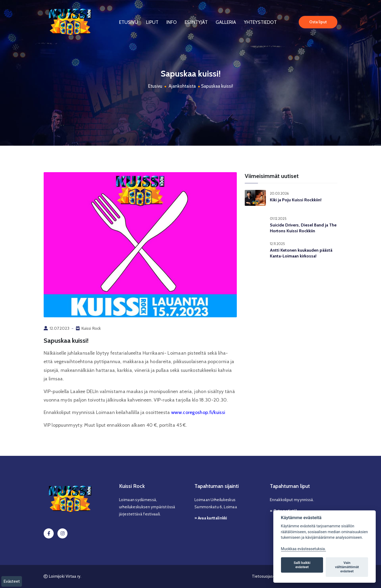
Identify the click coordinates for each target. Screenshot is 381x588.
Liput (152, 22)
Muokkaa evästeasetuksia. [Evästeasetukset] (303, 549)
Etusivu (129, 22)
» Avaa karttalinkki (211, 518)
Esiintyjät (196, 22)
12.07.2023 (59, 328)
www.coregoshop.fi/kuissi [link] (198, 412)
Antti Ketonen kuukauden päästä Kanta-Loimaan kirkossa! (301, 253)
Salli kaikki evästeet (302, 565)
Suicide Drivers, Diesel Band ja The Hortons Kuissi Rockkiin (303, 228)
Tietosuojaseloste (268, 576)
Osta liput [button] (318, 22)
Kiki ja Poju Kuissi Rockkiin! (296, 200)
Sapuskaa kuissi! (217, 86)
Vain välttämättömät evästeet (347, 567)
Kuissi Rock (91, 328)
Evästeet (12, 581)
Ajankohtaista (182, 86)
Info (172, 22)
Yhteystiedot (260, 22)
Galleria (226, 22)
